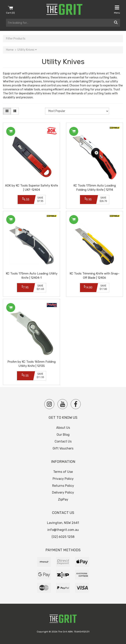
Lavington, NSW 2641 (63, 523)
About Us (63, 428)
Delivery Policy (63, 492)
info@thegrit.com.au (63, 530)
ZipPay (63, 499)
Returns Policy (63, 486)
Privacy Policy (63, 479)
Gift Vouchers (63, 448)
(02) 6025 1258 (63, 537)
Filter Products (16, 39)
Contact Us (63, 441)
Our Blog (63, 435)
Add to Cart (10, 131)
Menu (117, 10)
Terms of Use (63, 472)
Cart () (10, 10)
